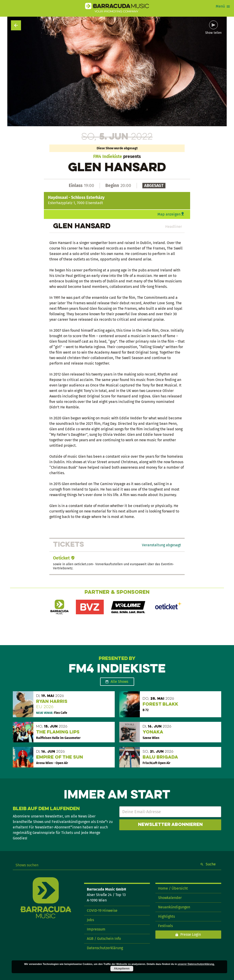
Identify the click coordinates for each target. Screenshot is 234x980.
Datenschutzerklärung (105, 948)
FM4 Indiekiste (108, 156)
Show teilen (213, 33)
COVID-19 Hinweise (102, 910)
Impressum (96, 929)
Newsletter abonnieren (170, 825)
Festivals (165, 926)
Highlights (166, 916)
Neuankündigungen (174, 907)
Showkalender (170, 898)
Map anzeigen (169, 214)
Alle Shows (119, 682)
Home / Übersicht (173, 888)
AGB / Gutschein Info (104, 939)
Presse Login (191, 934)
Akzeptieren (122, 969)
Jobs (90, 920)
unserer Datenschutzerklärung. (196, 964)
